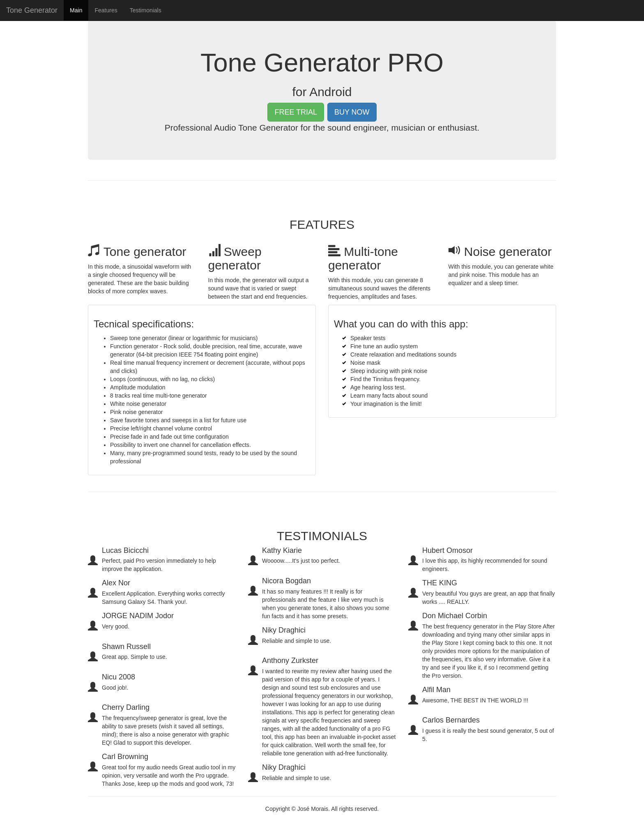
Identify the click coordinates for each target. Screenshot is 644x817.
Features (106, 18)
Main (79, 18)
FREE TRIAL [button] (296, 112)
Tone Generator (32, 18)
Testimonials (146, 18)
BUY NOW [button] (352, 112)
